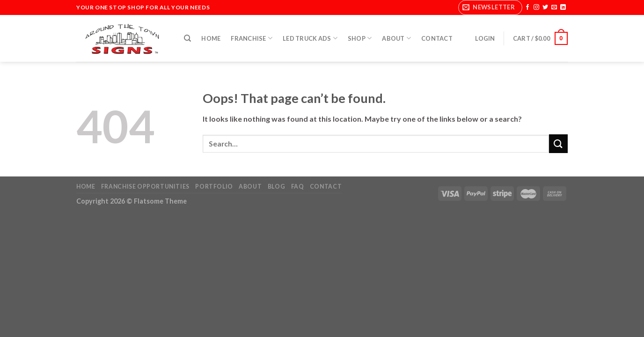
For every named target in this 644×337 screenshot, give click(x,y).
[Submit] (558, 143)
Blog (276, 187)
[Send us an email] (554, 7)
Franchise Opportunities (145, 187)
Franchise (252, 38)
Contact (437, 38)
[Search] (187, 38)
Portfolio (214, 187)
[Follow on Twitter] (545, 7)
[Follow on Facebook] (527, 7)
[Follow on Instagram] (536, 7)
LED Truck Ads (310, 38)
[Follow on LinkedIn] (563, 7)
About (396, 38)
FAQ (298, 187)
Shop (360, 38)
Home (211, 38)
